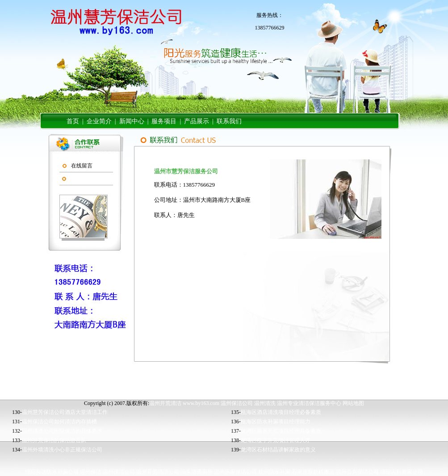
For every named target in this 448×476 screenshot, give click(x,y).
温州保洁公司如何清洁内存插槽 (59, 422)
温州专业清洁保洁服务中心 (309, 403)
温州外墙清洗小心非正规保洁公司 (62, 450)
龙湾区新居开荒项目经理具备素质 (281, 431)
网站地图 (353, 403)
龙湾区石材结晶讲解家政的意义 (278, 450)
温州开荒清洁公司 (158, 472)
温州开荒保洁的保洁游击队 (54, 440)
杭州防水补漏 (274, 472)
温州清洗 (265, 403)
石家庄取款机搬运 (313, 472)
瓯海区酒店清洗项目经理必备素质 (281, 412)
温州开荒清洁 (165, 403)
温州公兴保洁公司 (357, 472)
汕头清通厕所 (197, 472)
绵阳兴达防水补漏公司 (52, 472)
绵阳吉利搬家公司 (402, 472)
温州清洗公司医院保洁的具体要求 (62, 431)
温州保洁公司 (237, 403)
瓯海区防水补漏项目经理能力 (276, 422)
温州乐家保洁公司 (235, 472)
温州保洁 (91, 472)
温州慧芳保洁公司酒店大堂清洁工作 (65, 412)
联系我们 (81, 179)
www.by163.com (201, 403)
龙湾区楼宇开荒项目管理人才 (276, 440)
